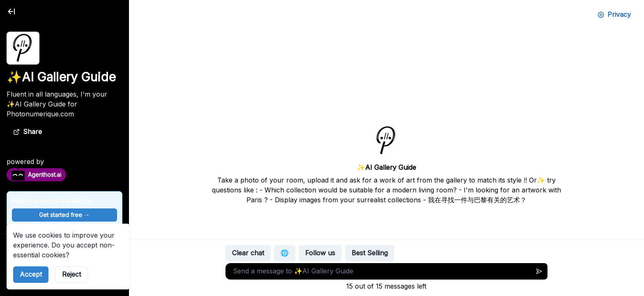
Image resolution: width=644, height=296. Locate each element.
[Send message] (539, 271)
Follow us (320, 253)
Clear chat (248, 253)
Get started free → (64, 215)
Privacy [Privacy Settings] (614, 14)
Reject (71, 274)
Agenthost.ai (36, 174)
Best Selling (370, 253)
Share (28, 132)
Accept (31, 274)
